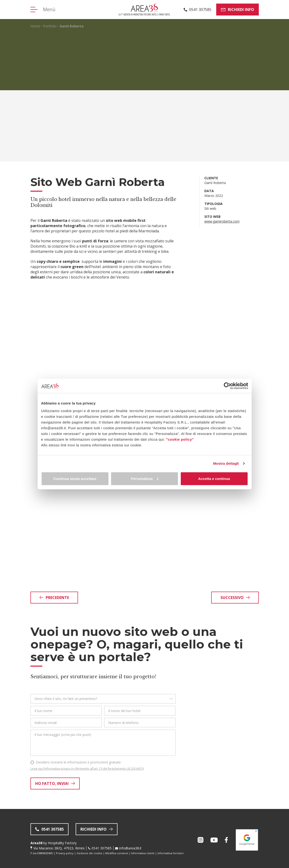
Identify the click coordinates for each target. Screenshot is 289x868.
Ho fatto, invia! (55, 783)
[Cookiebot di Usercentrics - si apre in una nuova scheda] (227, 386)
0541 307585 (102, 848)
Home (35, 26)
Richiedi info (238, 10)
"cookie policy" (180, 439)
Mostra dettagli (226, 463)
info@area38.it (130, 848)
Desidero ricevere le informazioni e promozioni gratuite (78, 762)
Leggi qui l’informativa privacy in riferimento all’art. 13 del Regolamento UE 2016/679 (87, 769)
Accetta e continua (214, 478)
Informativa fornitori (171, 853)
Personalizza (145, 478)
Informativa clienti (143, 853)
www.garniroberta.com (222, 221)
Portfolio (50, 26)
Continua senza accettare (75, 478)
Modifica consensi (117, 853)
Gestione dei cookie (89, 853)
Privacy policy (65, 853)
